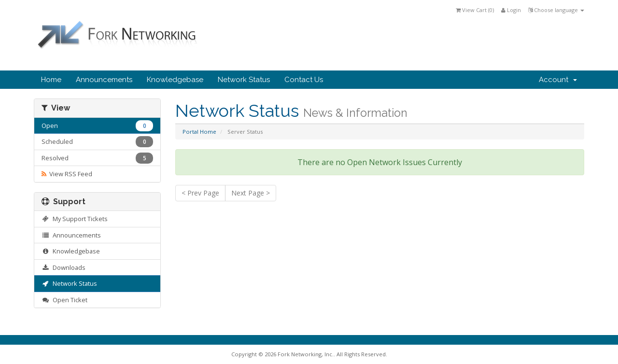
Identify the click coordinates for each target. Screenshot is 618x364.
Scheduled (97, 142)
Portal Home (199, 132)
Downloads (63, 267)
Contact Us (304, 80)
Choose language (556, 10)
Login (511, 10)
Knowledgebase (175, 80)
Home (51, 80)
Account (558, 80)
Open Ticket (64, 300)
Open (97, 126)
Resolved (97, 158)
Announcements (104, 80)
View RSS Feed (67, 174)
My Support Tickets (75, 219)
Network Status (244, 80)
